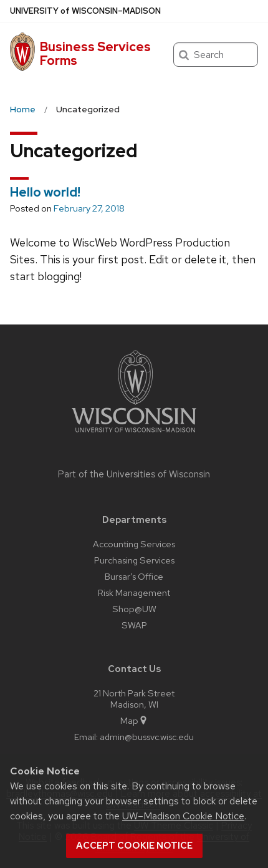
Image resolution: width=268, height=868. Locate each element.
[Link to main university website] (134, 435)
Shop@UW (134, 609)
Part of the (134, 474)
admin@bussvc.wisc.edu (147, 737)
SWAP (134, 625)
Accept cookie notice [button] (134, 846)
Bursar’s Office (134, 576)
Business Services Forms (95, 54)
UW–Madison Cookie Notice (183, 816)
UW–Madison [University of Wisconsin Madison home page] (85, 11)
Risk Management (134, 592)
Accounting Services (134, 544)
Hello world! (45, 192)
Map (134, 720)
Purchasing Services (134, 560)
